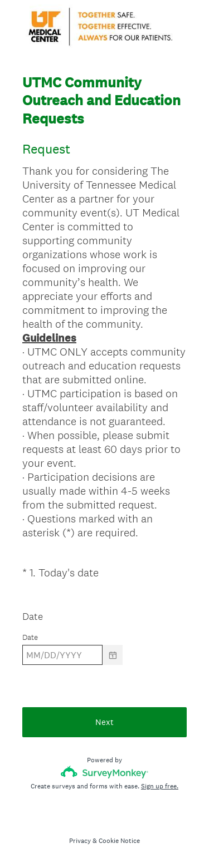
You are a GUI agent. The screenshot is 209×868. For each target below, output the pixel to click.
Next (104, 722)
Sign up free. (160, 786)
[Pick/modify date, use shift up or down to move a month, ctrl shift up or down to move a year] (62, 655)
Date (33, 616)
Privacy (80, 841)
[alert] (104, 675)
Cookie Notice (119, 841)
